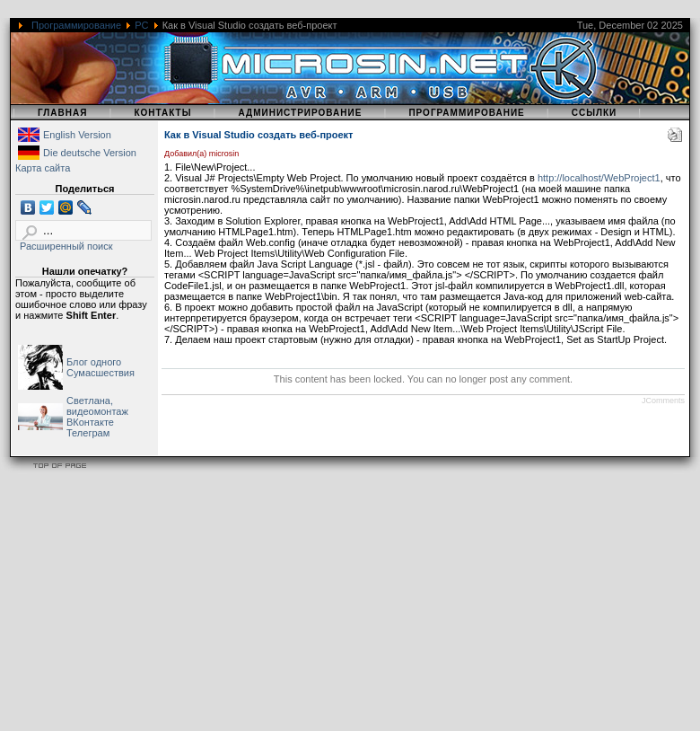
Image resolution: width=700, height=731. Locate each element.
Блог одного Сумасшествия (101, 367)
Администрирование (300, 113)
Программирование (76, 25)
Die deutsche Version (90, 153)
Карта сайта (43, 168)
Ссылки (595, 113)
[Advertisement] (345, 605)
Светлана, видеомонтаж (97, 406)
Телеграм (88, 433)
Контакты (162, 113)
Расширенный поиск (66, 246)
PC (141, 25)
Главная (63, 113)
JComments (663, 401)
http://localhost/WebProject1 (599, 178)
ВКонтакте (90, 422)
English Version (77, 135)
